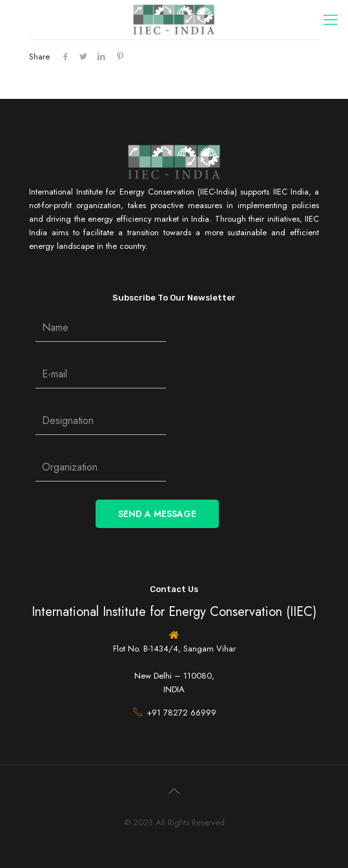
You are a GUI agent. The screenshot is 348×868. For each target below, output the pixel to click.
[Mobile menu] (331, 19)
